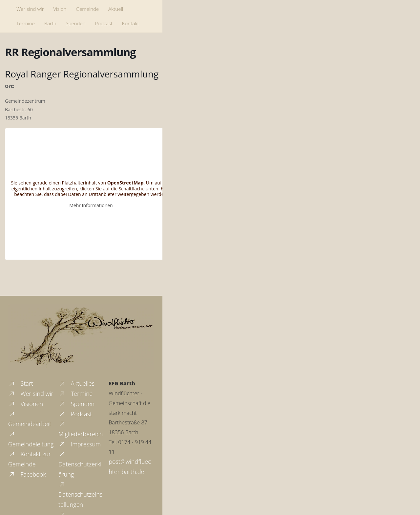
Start (21, 383)
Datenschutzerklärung (80, 464)
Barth (50, 23)
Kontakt (131, 23)
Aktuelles (76, 383)
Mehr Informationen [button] (91, 205)
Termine (26, 23)
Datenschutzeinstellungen (80, 494)
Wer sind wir (30, 9)
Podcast (104, 23)
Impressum (80, 444)
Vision (60, 9)
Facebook (27, 474)
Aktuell (116, 9)
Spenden (75, 23)
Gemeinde (87, 9)
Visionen (26, 404)
